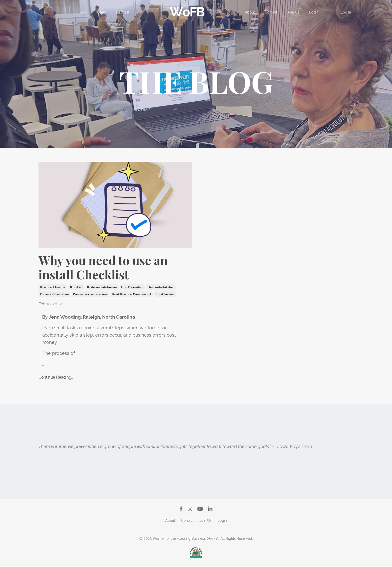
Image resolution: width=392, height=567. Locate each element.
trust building (165, 294)
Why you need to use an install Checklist (103, 268)
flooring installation (161, 287)
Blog (83, 12)
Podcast (123, 12)
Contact (271, 12)
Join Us (293, 12)
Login (314, 12)
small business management (132, 294)
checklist (76, 287)
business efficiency (53, 287)
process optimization (54, 294)
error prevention (132, 287)
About (250, 12)
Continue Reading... (56, 377)
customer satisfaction (102, 287)
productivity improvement (90, 294)
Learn (102, 12)
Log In (346, 12)
